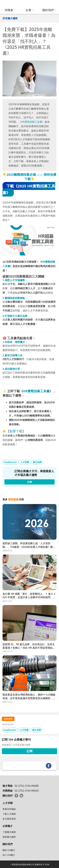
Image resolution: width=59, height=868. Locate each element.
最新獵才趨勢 (9, 837)
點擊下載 (16, 431)
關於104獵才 (9, 850)
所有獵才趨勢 (10, 18)
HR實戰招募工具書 (32, 122)
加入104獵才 (9, 855)
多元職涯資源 (9, 819)
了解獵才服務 (9, 832)
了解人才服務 (9, 814)
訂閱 (30, 751)
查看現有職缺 (9, 809)
